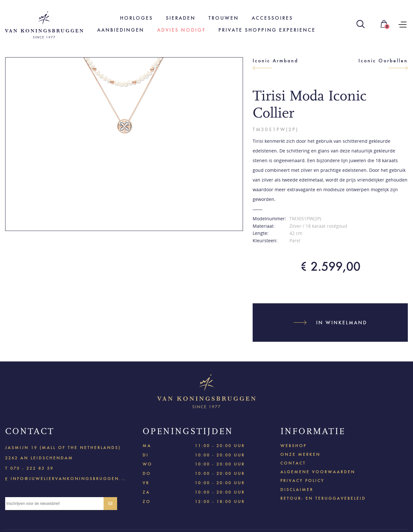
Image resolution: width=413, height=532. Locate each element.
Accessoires (272, 18)
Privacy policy (302, 480)
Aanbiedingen (121, 30)
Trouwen (224, 18)
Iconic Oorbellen (383, 61)
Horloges (136, 18)
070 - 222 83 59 (32, 468)
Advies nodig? (181, 30)
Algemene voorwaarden (318, 472)
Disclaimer (297, 490)
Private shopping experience (267, 30)
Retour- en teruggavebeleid (323, 498)
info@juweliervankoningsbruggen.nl (68, 478)
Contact (293, 463)
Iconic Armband (275, 61)
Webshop (293, 446)
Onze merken (300, 454)
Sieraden (181, 18)
